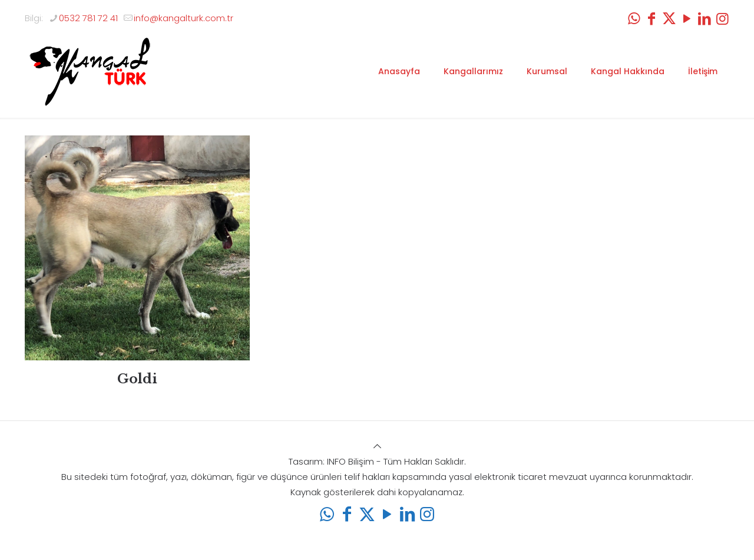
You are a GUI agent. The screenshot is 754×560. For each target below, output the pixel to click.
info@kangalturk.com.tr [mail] (183, 18)
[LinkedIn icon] (705, 19)
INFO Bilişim (350, 461)
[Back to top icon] (377, 446)
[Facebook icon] (652, 19)
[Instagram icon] (722, 19)
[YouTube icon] (687, 19)
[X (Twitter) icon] (669, 19)
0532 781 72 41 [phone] (88, 18)
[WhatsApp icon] (634, 19)
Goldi (137, 379)
